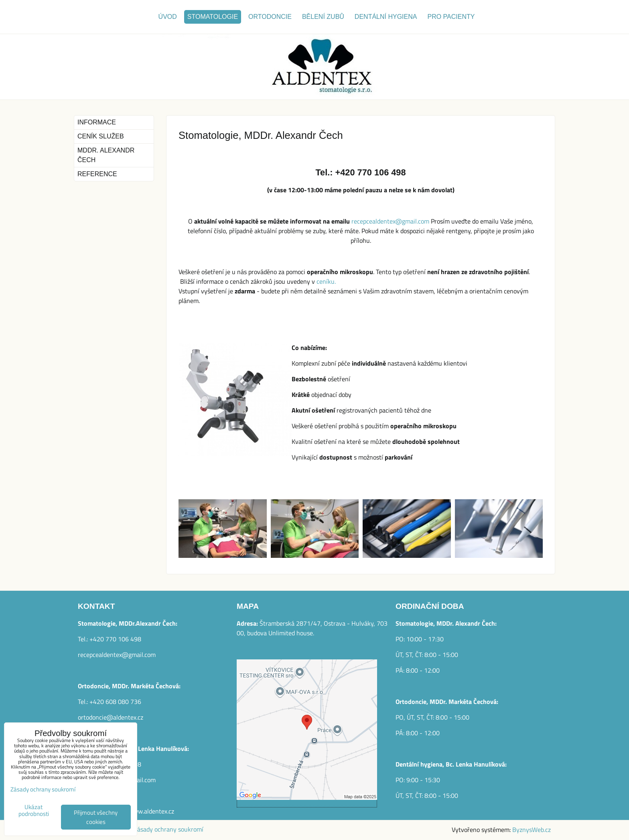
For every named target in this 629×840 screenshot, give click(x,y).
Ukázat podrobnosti (34, 811)
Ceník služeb (101, 136)
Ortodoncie (270, 17)
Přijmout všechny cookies (96, 817)
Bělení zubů (323, 17)
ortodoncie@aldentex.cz (111, 717)
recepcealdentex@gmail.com (390, 221)
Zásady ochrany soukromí (168, 829)
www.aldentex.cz (151, 811)
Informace (97, 122)
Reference (97, 174)
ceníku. (326, 281)
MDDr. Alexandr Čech (106, 155)
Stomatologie (213, 17)
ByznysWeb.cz (532, 830)
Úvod (168, 17)
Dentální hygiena (386, 17)
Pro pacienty (451, 17)
